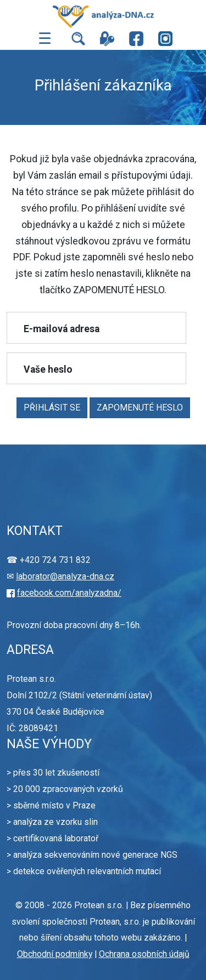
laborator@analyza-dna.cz (65, 576)
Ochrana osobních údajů (144, 954)
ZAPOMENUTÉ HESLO (140, 408)
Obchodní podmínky (55, 954)
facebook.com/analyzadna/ (69, 593)
